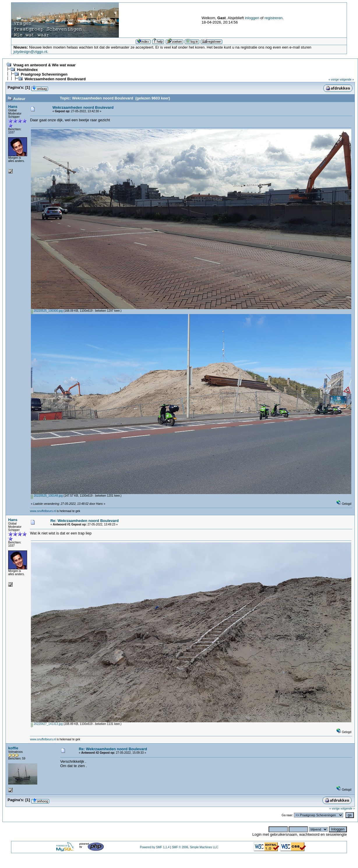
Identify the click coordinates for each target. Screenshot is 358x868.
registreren (274, 18)
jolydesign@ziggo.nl (30, 52)
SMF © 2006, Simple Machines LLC (195, 847)
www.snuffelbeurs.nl (43, 511)
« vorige (334, 80)
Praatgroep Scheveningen (44, 74)
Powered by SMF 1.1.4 (155, 847)
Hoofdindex (27, 70)
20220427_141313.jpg (47, 724)
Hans (13, 107)
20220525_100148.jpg (47, 496)
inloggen (252, 18)
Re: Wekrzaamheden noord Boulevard (85, 521)
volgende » (347, 80)
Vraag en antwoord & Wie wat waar (44, 65)
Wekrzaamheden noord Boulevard (55, 79)
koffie (13, 748)
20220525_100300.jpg (47, 311)
